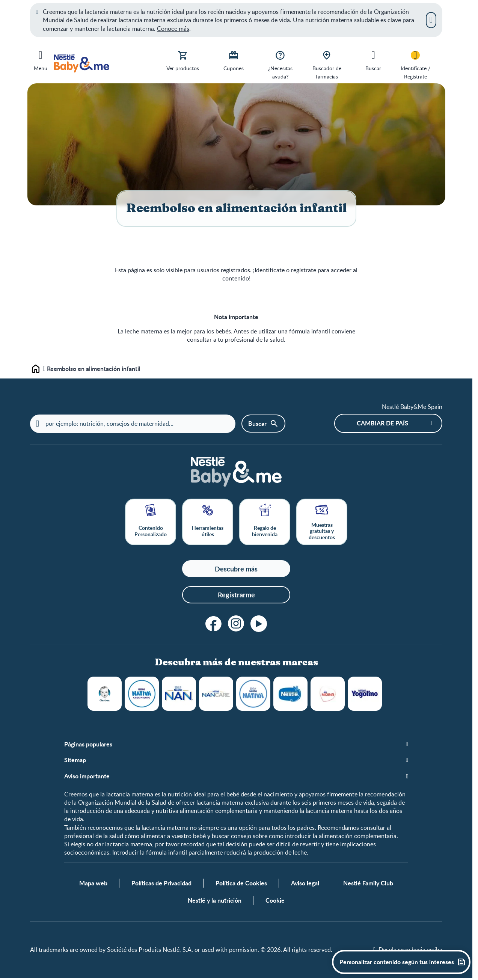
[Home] (236, 472)
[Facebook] (214, 624)
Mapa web (93, 885)
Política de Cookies (241, 885)
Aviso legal (305, 885)
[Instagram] (236, 624)
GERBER (105, 694)
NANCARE (216, 694)
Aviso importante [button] (87, 776)
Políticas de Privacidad (161, 885)
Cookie (275, 902)
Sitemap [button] (75, 761)
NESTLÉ (290, 694)
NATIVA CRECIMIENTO (142, 694)
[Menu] (41, 59)
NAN (179, 694)
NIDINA (328, 694)
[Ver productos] (182, 60)
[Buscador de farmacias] (327, 64)
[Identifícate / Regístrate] (415, 64)
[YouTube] (259, 624)
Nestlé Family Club (368, 885)
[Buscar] (373, 60)
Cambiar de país (382, 424)
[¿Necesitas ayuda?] (280, 64)
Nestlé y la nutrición (215, 902)
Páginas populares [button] (88, 745)
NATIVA (253, 694)
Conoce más (173, 29)
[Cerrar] (431, 20)
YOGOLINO (365, 694)
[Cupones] (234, 60)
